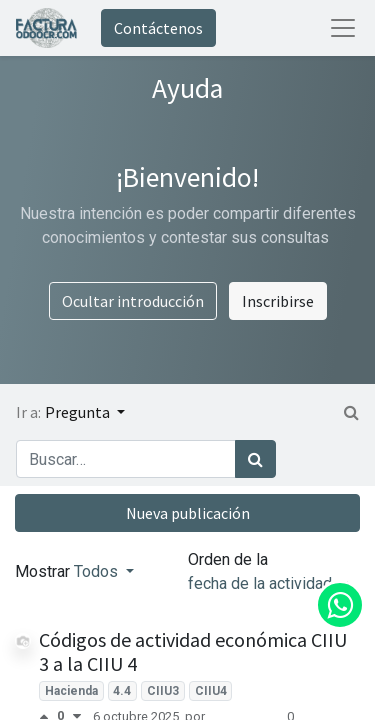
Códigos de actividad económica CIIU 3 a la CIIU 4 (193, 651)
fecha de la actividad (262, 583)
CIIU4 (211, 691)
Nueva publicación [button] (188, 513)
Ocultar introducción (133, 301)
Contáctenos (158, 28)
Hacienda (71, 691)
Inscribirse (278, 301)
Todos (98, 571)
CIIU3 (163, 691)
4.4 (122, 691)
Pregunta (79, 412)
